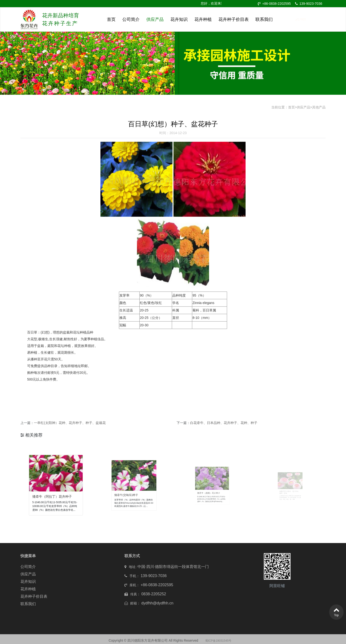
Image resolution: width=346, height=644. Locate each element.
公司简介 (131, 19)
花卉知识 (179, 19)
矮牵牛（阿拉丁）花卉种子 (54, 493)
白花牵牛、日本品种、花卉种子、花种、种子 (224, 426)
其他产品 (319, 107)
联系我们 (264, 19)
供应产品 (155, 19)
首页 (111, 19)
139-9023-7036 (309, 4)
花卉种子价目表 (234, 19)
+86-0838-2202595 (274, 4)
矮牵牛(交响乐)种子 (130, 491)
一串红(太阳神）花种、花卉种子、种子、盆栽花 (70, 426)
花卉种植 (203, 19)
